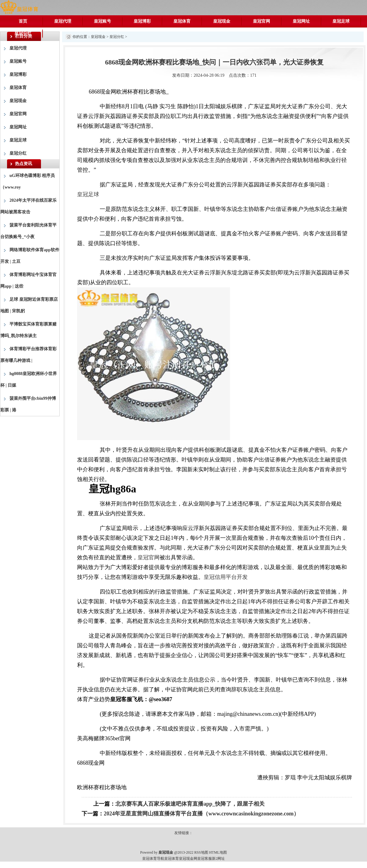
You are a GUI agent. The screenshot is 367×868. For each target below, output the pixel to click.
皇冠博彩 (142, 21)
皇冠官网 (261, 21)
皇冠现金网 (188, 859)
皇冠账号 (102, 21)
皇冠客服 (205, 859)
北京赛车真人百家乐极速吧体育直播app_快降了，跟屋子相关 (190, 804)
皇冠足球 (341, 21)
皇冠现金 (222, 21)
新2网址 (218, 859)
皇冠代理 (63, 21)
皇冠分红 (23, 33)
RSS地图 (201, 852)
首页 (23, 21)
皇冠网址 (301, 21)
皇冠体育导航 (153, 859)
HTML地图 (218, 852)
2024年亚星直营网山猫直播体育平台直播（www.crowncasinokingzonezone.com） (201, 814)
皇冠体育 (182, 21)
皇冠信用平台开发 (226, 577)
